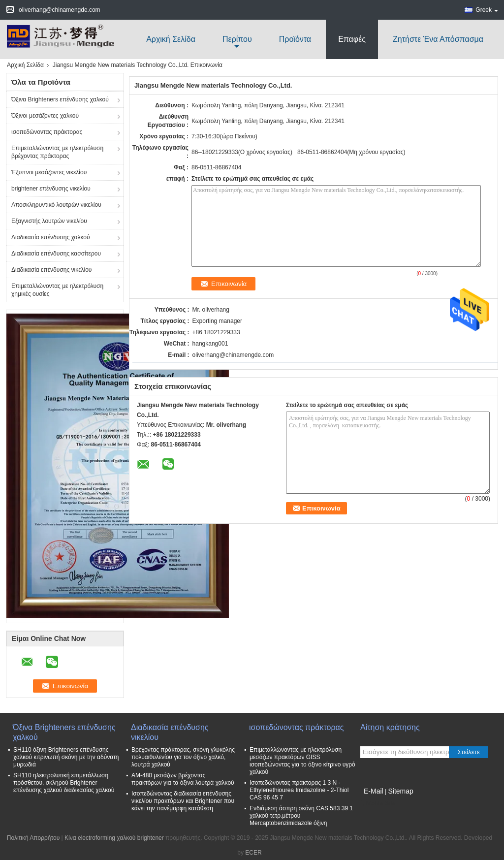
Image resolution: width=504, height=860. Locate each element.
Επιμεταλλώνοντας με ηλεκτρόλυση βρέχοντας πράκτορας (57, 152)
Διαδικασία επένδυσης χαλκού (51, 237)
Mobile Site (378, 803)
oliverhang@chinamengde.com (233, 355)
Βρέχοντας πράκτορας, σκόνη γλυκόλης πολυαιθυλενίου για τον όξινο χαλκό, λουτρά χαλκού (183, 757)
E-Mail (374, 791)
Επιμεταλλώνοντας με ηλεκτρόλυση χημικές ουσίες (57, 290)
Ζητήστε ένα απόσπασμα (438, 39)
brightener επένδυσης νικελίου (51, 189)
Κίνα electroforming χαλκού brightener (114, 838)
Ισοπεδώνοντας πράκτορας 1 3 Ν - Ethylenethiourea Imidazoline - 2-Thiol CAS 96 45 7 (299, 790)
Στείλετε (469, 752)
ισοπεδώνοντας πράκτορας (47, 132)
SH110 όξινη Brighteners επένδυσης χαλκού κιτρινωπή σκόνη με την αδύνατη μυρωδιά (66, 757)
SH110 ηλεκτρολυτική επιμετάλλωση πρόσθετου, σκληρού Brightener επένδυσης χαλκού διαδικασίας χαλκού (64, 783)
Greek (487, 10)
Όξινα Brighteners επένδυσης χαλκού (60, 99)
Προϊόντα (295, 39)
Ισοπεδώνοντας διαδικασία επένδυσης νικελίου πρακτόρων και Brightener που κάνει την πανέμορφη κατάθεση (183, 801)
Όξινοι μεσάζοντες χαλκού (45, 116)
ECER (253, 853)
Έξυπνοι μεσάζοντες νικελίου (49, 172)
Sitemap (400, 791)
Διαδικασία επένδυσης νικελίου (51, 270)
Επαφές (352, 39)
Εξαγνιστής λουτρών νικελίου (49, 221)
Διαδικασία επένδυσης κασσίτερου (56, 254)
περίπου (237, 39)
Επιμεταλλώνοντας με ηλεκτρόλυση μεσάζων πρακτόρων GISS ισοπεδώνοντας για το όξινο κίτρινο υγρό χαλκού (302, 761)
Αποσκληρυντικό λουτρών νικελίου (56, 205)
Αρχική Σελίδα (171, 39)
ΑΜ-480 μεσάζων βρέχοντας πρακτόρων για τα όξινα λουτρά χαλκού (183, 779)
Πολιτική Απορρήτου (33, 838)
